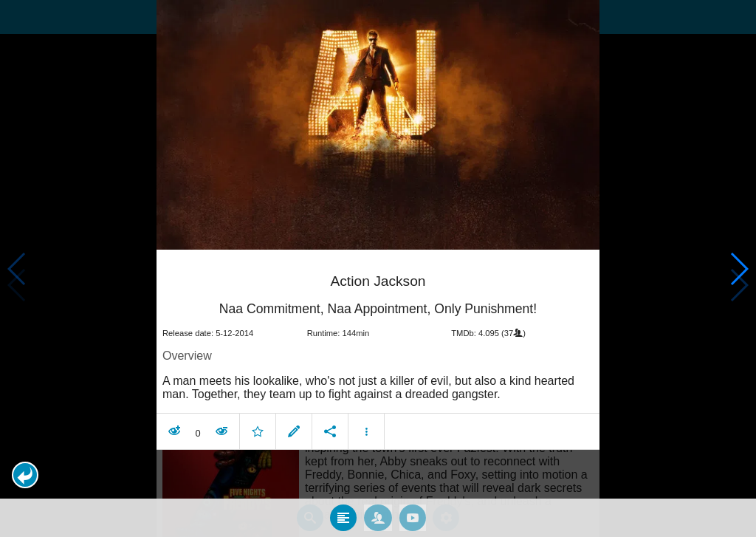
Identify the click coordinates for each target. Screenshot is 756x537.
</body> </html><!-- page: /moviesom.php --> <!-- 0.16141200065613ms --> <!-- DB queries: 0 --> (378, 268)
